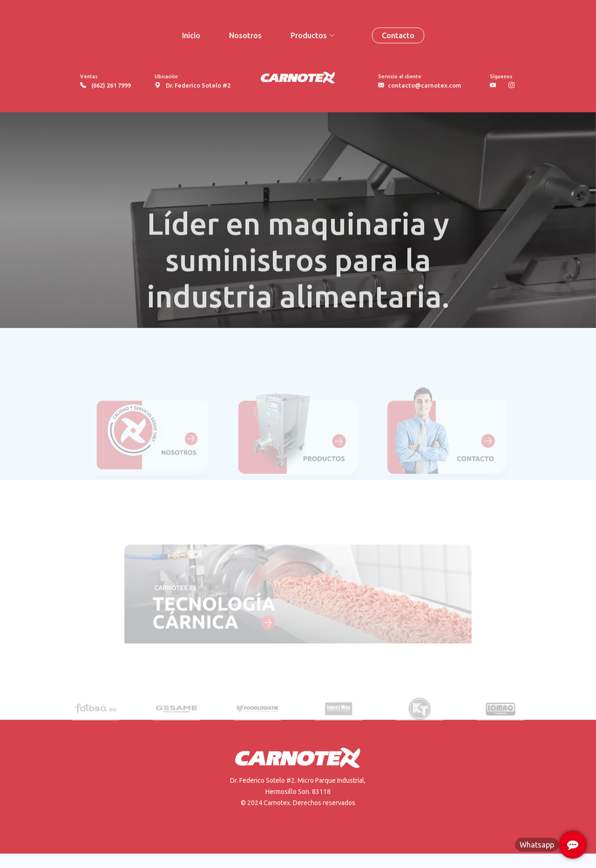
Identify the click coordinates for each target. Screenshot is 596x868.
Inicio (191, 35)
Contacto (398, 35)
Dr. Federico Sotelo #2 (198, 85)
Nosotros (245, 35)
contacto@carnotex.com (425, 85)
